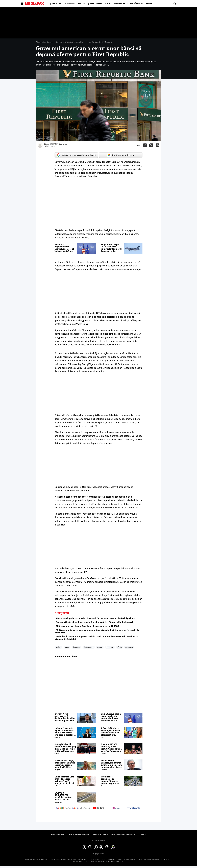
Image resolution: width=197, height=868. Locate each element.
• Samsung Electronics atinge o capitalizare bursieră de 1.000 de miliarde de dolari (94, 622)
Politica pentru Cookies (79, 834)
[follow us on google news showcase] (81, 808)
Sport (149, 4)
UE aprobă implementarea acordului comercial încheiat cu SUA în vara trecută (64, 248)
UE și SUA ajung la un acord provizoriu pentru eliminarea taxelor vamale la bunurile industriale (111, 717)
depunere (76, 647)
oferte (119, 647)
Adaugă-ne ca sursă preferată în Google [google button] (76, 155)
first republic (89, 647)
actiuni (58, 647)
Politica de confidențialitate (123, 834)
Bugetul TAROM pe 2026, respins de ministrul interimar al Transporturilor (111, 248)
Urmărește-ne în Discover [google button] (121, 155)
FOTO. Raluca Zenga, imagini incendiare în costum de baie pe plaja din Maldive (65, 764)
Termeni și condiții (100, 834)
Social (108, 4)
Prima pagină (41, 42)
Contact (142, 834)
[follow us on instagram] (116, 808)
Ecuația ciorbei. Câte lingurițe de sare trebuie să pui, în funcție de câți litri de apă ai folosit (65, 780)
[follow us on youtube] (98, 808)
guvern (100, 647)
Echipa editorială (58, 834)
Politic (82, 4)
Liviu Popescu (49, 146)
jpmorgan (110, 647)
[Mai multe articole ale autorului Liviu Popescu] (40, 145)
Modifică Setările (98, 840)
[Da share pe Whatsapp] (158, 145)
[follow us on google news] (63, 808)
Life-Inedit (120, 4)
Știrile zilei (56, 4)
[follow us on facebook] (134, 808)
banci (67, 647)
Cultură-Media (135, 4)
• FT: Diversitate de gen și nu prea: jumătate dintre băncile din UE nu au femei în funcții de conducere (97, 631)
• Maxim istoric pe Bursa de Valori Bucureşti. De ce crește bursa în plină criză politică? (95, 618)
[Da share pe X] (151, 145)
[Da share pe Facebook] (145, 145)
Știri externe (95, 4)
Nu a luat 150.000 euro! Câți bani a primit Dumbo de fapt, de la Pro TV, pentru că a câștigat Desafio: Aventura (112, 748)
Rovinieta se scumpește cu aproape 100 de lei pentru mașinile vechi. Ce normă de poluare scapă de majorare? (112, 780)
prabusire (129, 647)
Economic (70, 4)
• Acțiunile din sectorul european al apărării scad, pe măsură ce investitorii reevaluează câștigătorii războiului (96, 638)
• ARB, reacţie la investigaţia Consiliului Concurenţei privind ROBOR (87, 626)
